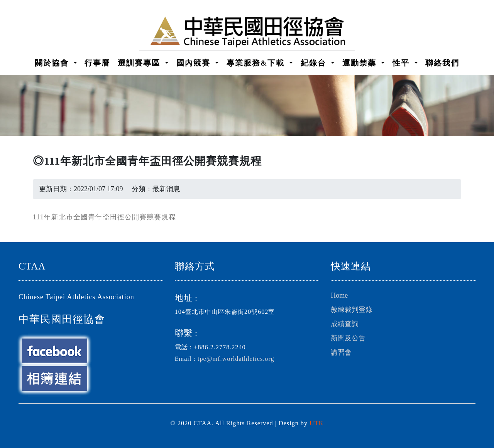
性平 (402, 63)
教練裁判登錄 (352, 310)
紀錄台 (315, 63)
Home (339, 295)
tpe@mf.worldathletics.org (236, 359)
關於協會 (53, 63)
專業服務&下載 (257, 63)
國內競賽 (195, 63)
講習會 (341, 352)
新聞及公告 (348, 338)
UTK (316, 423)
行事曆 (97, 63)
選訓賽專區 (140, 63)
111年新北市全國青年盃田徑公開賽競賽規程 (104, 217)
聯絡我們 (442, 63)
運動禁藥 (361, 63)
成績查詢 (345, 324)
